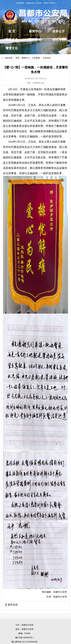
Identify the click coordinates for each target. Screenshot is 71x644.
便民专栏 (59, 40)
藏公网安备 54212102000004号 (25, 642)
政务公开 (59, 31)
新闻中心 (35, 32)
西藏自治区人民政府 (34, 3)
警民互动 (35, 40)
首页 (17, 58)
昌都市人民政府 (49, 3)
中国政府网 (20, 3)
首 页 (12, 31)
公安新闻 (36, 58)
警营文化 (12, 48)
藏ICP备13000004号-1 (24, 638)
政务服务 (12, 40)
